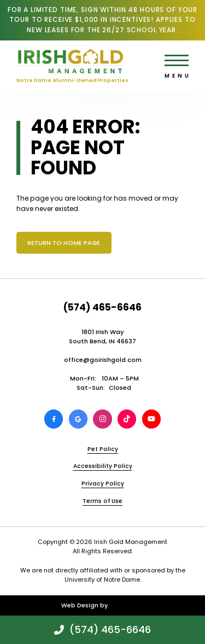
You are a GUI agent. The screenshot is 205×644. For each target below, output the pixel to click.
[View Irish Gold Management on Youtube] (151, 419)
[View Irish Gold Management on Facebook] (54, 419)
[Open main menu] (177, 60)
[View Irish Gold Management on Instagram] (102, 419)
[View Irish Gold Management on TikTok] (127, 419)
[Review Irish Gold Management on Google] (78, 419)
